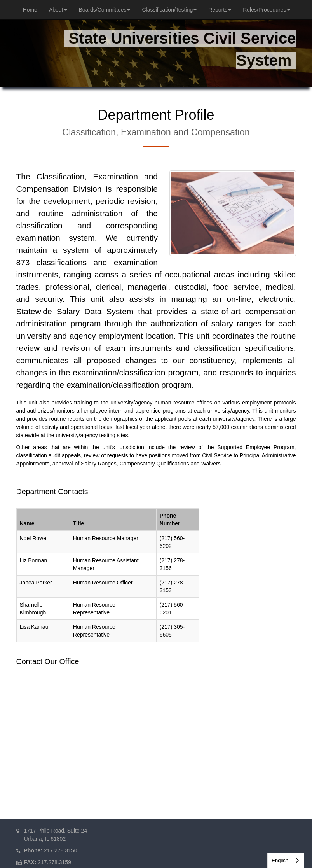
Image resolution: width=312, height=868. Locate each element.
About (58, 10)
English (280, 860)
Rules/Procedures (266, 10)
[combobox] (286, 860)
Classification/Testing (169, 10)
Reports (220, 10)
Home (30, 10)
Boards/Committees (105, 10)
